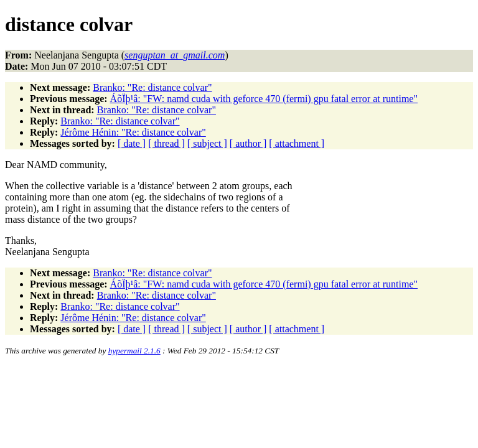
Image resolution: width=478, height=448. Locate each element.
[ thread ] (166, 143)
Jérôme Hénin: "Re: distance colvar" (133, 132)
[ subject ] (207, 143)
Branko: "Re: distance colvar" (152, 87)
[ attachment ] (297, 143)
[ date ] (132, 143)
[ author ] (248, 143)
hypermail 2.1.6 (134, 351)
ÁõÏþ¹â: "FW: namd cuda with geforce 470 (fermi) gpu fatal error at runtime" (264, 99)
